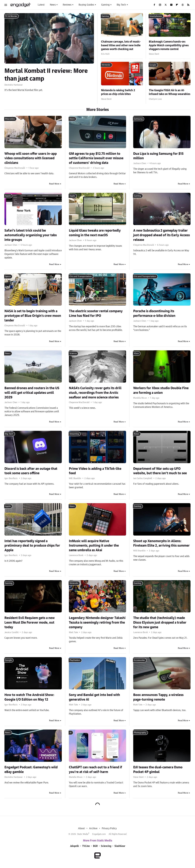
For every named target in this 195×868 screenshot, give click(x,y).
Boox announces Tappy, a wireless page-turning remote (158, 697)
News (53, 5)
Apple (8, 196)
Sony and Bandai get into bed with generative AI (94, 697)
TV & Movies (11, 16)
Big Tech (121, 5)
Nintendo (106, 65)
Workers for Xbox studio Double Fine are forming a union (161, 390)
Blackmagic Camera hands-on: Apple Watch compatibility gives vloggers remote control (169, 46)
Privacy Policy (109, 828)
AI (70, 733)
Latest (41, 5)
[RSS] (188, 5)
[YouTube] (171, 5)
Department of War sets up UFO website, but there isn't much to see (160, 471)
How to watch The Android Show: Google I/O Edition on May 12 (29, 697)
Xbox (136, 353)
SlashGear (120, 846)
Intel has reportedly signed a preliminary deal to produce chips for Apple (32, 546)
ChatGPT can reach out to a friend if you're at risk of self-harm (95, 770)
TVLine (86, 846)
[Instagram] (160, 5)
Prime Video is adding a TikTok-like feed (95, 471)
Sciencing (106, 846)
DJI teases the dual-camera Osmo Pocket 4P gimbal (158, 770)
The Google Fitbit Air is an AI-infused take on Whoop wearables (170, 92)
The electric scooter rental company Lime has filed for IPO (96, 313)
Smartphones (156, 16)
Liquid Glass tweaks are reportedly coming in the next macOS (95, 233)
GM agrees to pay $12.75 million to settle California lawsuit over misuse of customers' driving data (96, 158)
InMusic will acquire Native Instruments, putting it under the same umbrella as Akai (94, 546)
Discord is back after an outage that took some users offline (31, 471)
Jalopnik (74, 846)
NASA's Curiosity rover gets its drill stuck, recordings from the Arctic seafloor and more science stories (95, 393)
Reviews (67, 5)
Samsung (138, 119)
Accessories (139, 660)
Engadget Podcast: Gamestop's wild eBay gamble (31, 770)
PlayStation (75, 660)
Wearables (10, 119)
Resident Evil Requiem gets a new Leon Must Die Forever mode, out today (30, 623)
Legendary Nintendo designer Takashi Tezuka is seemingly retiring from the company (97, 623)
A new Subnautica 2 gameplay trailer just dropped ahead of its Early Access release (162, 235)
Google (153, 65)
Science (73, 353)
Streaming (74, 434)
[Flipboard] (177, 5)
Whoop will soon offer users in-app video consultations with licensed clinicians (31, 158)
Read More (54, 184)
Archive (93, 828)
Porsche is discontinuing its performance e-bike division (154, 313)
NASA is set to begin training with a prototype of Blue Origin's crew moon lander (33, 316)
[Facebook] (154, 5)
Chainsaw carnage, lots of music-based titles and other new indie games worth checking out (121, 46)
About (81, 828)
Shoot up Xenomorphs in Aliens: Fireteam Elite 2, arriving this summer (161, 543)
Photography (140, 733)
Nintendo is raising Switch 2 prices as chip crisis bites (118, 92)
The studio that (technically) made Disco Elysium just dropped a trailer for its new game (160, 623)
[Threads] (183, 5)
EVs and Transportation (81, 277)
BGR (95, 846)
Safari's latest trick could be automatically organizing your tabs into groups (31, 235)
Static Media (83, 834)
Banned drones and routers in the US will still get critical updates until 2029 (32, 393)
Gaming (105, 5)
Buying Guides (86, 5)
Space (8, 277)
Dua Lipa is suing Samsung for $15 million (158, 156)
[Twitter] (166, 5)
